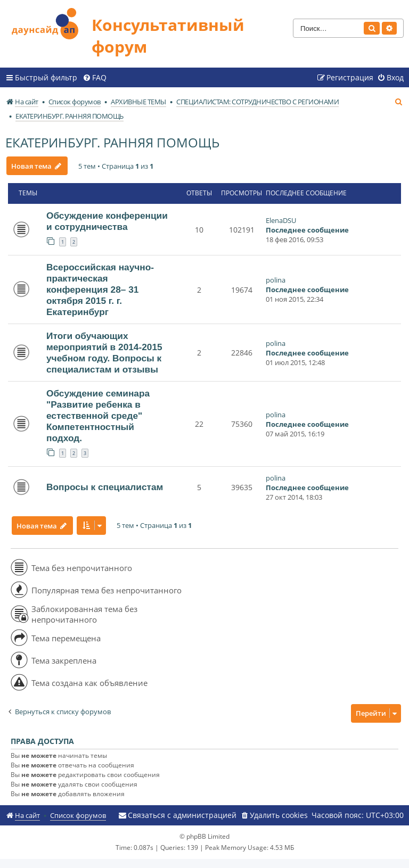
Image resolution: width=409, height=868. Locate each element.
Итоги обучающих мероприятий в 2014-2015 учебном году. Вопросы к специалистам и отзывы (104, 353)
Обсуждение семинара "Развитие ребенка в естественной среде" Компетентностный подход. (98, 416)
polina (276, 280)
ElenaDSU (281, 220)
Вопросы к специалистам (105, 487)
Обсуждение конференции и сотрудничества (107, 221)
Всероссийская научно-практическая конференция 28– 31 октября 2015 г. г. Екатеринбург (100, 290)
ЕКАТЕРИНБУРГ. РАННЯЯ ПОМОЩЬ (112, 142)
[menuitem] (95, 78)
